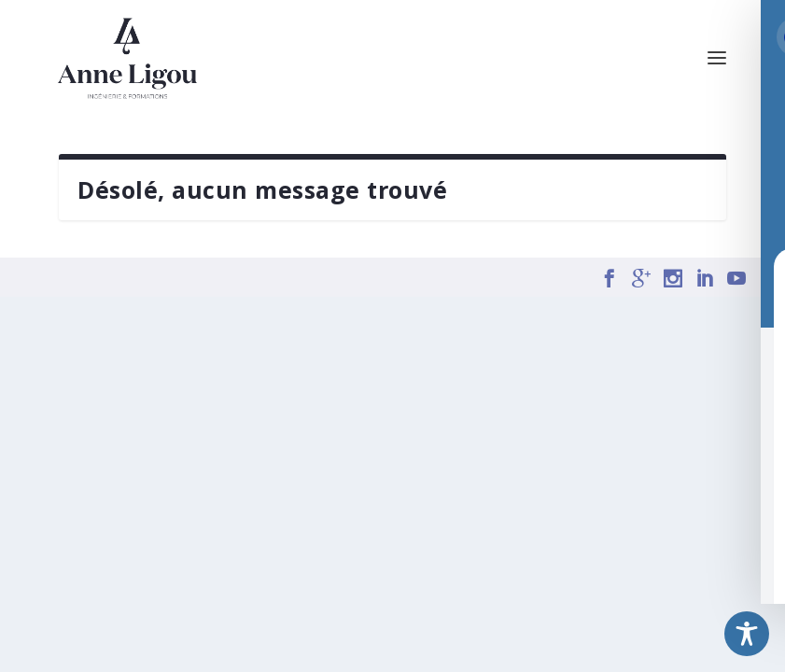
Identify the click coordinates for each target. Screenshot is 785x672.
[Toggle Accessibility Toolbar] (747, 634)
